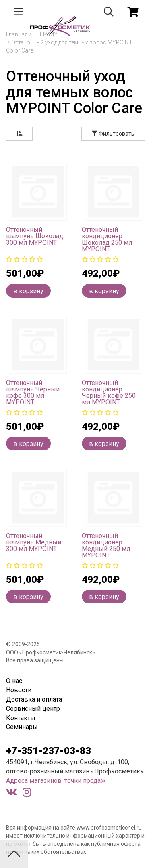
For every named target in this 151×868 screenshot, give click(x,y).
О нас (14, 681)
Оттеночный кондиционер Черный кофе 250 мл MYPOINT (109, 392)
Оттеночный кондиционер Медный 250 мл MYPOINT (106, 545)
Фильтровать (113, 134)
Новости (19, 690)
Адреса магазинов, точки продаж (56, 781)
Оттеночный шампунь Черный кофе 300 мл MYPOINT (33, 392)
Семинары (22, 727)
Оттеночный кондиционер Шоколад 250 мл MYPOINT (107, 239)
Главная (17, 34)
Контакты (21, 718)
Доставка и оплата (34, 699)
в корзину (28, 291)
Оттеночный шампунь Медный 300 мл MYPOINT (34, 542)
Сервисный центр (33, 709)
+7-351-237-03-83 (49, 751)
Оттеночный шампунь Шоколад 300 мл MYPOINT (35, 236)
